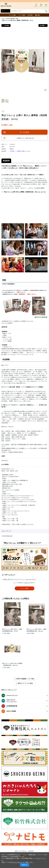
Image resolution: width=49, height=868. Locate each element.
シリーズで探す (22, 15)
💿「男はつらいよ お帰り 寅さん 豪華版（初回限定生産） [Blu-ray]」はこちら (24, 192)
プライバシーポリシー (17, 862)
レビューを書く (25, 588)
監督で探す (38, 15)
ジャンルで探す (12, 15)
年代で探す (30, 15)
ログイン (27, 583)
